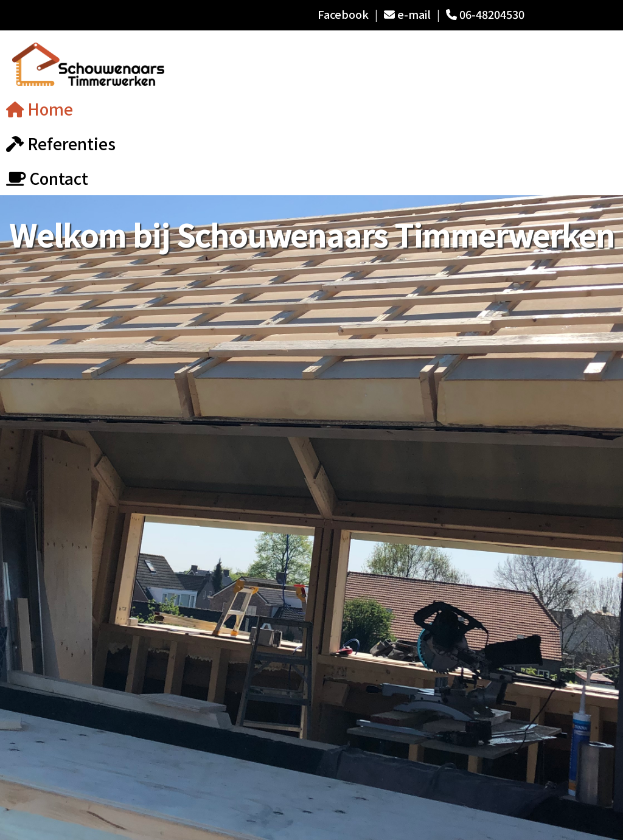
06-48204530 (485, 14)
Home (40, 109)
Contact (47, 178)
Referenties (61, 143)
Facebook (343, 14)
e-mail (407, 14)
